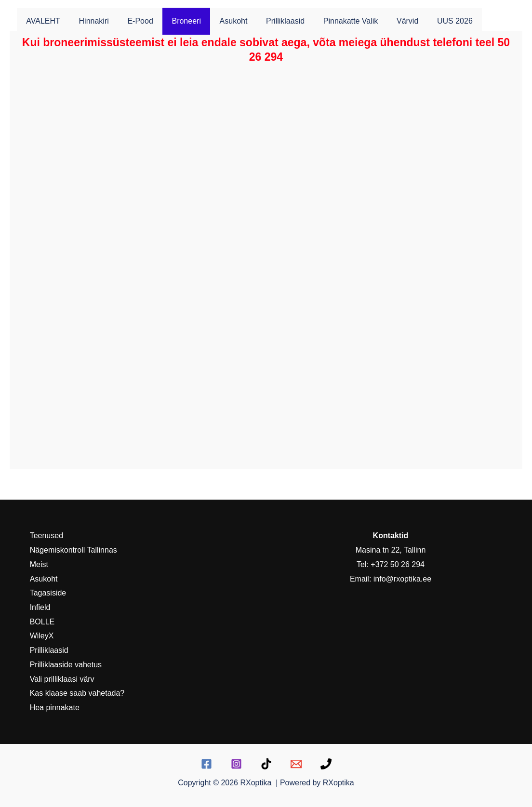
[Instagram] (236, 764)
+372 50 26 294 (398, 564)
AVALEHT (42, 21)
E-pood (132, 21)
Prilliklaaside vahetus (65, 665)
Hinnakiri (89, 21)
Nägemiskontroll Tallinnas (73, 550)
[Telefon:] (326, 764)
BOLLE (41, 622)
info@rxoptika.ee (402, 579)
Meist (38, 564)
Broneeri (175, 21)
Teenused (46, 536)
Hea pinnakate (54, 708)
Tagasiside (47, 593)
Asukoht (219, 21)
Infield (39, 607)
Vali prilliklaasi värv (61, 679)
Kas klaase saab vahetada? (76, 693)
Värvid (383, 21)
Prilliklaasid (267, 21)
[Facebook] (206, 764)
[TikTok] (266, 764)
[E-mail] (296, 764)
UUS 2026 (427, 21)
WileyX (41, 636)
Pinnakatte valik (330, 21)
